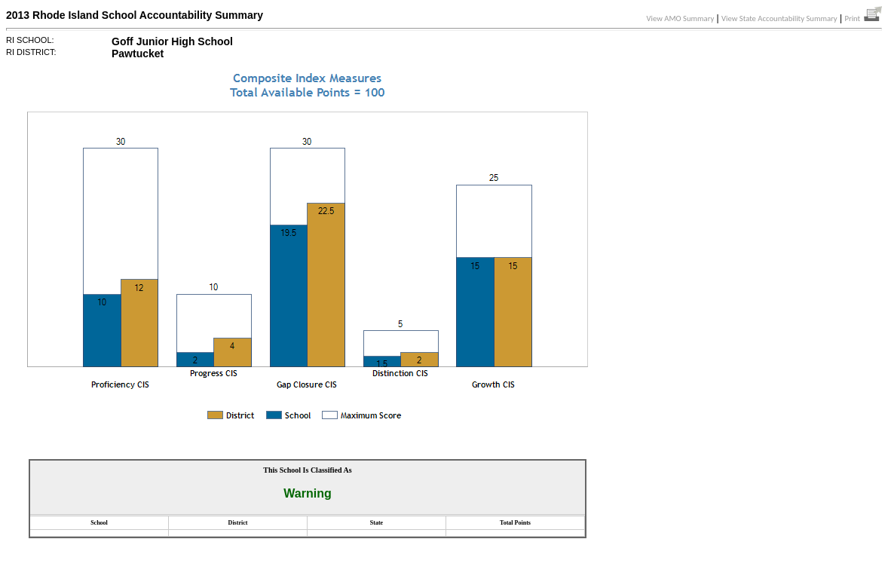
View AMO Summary (681, 18)
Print (863, 18)
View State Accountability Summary (779, 18)
